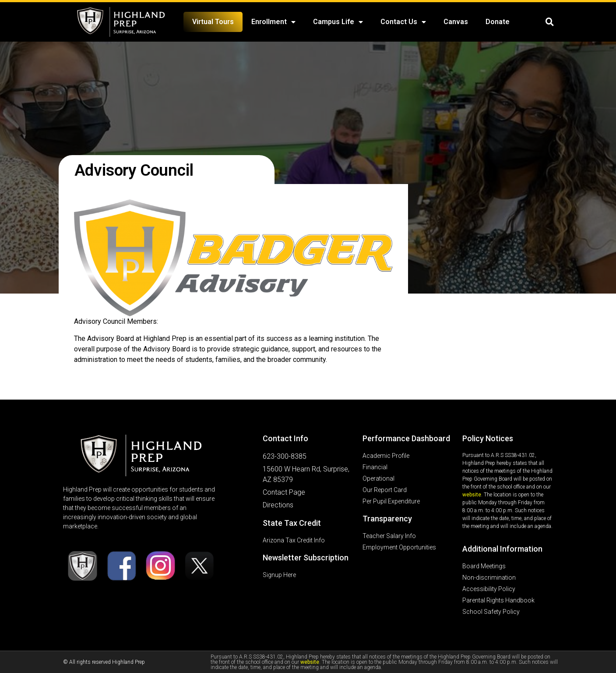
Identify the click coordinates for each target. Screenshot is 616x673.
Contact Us (403, 22)
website (472, 495)
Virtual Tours (213, 22)
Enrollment (273, 22)
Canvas (456, 22)
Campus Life (338, 22)
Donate (498, 22)
